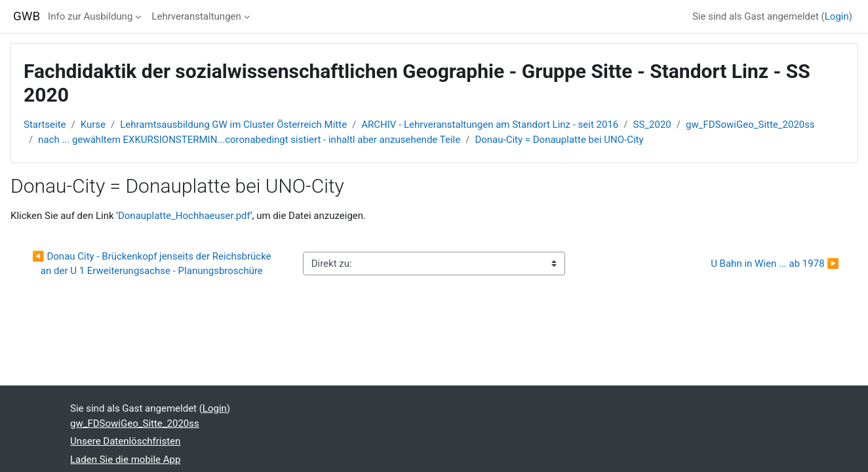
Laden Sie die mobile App (125, 460)
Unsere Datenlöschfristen (125, 441)
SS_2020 (652, 125)
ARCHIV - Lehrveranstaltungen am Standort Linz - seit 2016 (490, 125)
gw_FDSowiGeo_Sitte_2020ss (750, 125)
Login (837, 16)
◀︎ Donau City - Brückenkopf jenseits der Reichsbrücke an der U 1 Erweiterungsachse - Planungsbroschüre (153, 264)
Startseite (45, 125)
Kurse (93, 125)
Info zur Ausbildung (90, 16)
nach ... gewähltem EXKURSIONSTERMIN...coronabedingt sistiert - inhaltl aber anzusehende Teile (249, 140)
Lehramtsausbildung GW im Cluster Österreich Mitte (233, 125)
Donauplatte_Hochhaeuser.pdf (184, 216)
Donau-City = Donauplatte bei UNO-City (559, 140)
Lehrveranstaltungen (196, 16)
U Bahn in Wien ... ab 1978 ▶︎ (775, 264)
